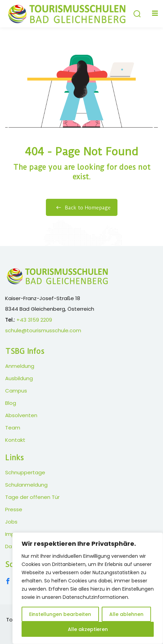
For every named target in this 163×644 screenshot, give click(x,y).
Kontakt (15, 440)
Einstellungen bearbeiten (60, 614)
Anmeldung (20, 366)
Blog (11, 403)
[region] (88, 588)
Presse (14, 509)
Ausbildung (19, 378)
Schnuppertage (25, 472)
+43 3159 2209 (34, 320)
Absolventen (21, 415)
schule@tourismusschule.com (43, 330)
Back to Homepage (82, 208)
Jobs (11, 522)
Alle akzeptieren (88, 629)
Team (13, 428)
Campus (16, 391)
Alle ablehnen (126, 614)
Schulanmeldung (26, 485)
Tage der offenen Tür (32, 497)
